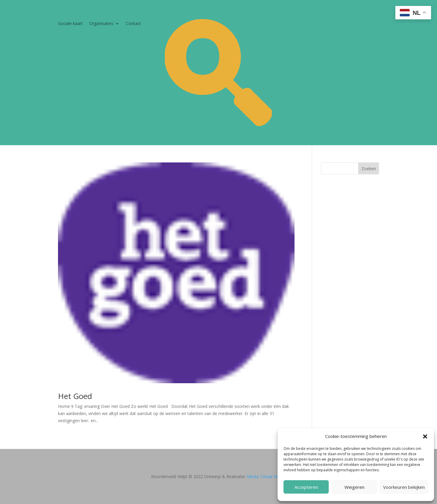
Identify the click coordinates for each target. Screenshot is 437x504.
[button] (425, 436)
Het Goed (75, 396)
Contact (133, 24)
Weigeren (354, 487)
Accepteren (306, 487)
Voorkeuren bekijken (404, 487)
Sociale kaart (70, 24)
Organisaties (101, 24)
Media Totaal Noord (267, 476)
